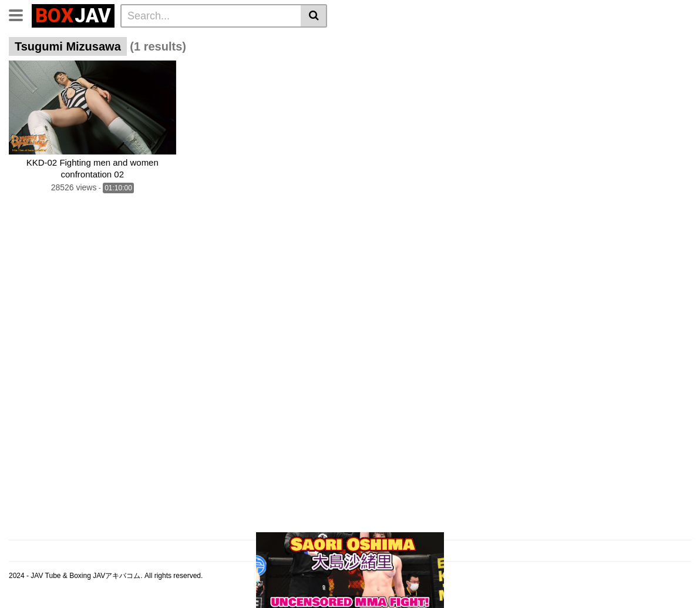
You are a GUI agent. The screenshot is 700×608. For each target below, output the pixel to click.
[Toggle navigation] (20, 14)
